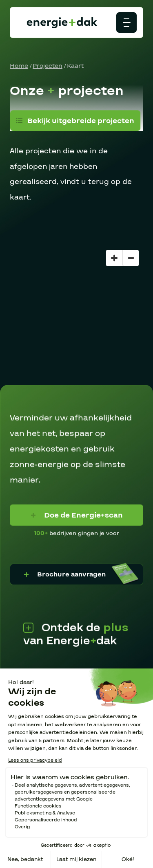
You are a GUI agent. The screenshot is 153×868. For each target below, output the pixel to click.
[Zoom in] (114, 258)
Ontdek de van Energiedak (76, 634)
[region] (76, 315)
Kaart (75, 66)
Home (19, 66)
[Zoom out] (131, 258)
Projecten (48, 66)
